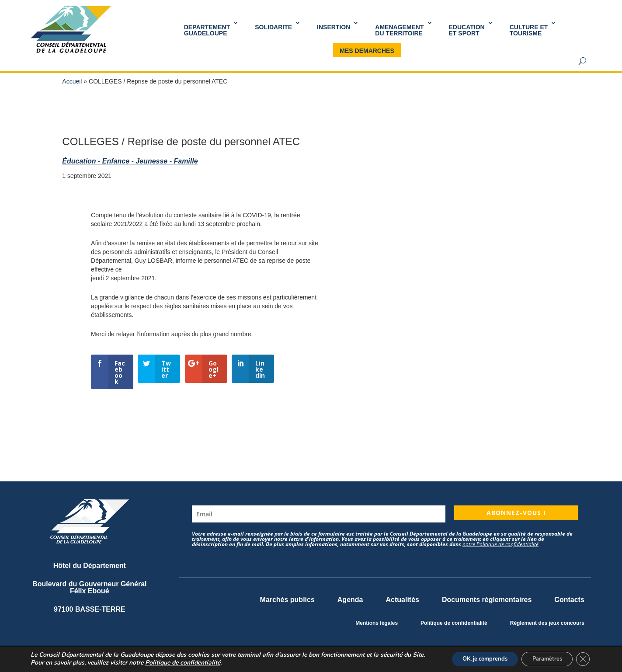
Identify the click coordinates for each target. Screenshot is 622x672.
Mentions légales (377, 623)
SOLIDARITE (273, 27)
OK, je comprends (471, 658)
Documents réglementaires (487, 600)
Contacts (569, 600)
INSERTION (334, 27)
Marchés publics (287, 600)
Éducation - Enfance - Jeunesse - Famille (130, 161)
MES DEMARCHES (367, 51)
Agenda (350, 600)
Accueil (72, 81)
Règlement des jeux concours (547, 623)
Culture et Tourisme (529, 30)
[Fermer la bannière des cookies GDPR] (582, 658)
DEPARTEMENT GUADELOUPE (207, 30)
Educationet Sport (467, 30)
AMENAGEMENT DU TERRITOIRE (399, 30)
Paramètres (541, 658)
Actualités (402, 600)
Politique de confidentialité (454, 623)
